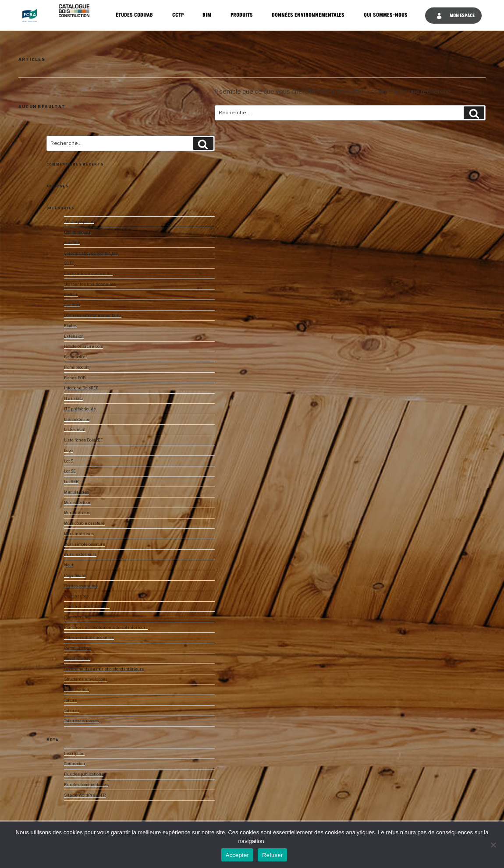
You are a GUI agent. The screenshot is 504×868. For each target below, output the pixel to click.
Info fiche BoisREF (81, 388)
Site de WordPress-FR (85, 795)
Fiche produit (76, 367)
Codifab (71, 295)
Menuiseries (76, 492)
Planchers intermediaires (89, 638)
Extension (74, 336)
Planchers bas (78, 617)
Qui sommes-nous (386, 15)
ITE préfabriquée (80, 409)
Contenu (72, 305)
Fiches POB (75, 378)
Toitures (72, 711)
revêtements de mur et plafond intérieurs (104, 669)
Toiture (71, 700)
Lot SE (70, 471)
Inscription (74, 754)
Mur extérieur (77, 503)
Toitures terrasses (82, 721)
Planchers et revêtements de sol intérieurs (106, 628)
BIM (207, 15)
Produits (242, 15)
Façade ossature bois (83, 346)
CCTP (178, 15)
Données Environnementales (308, 15)
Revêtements (77, 659)
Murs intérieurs (79, 534)
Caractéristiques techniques (91, 253)
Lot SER (71, 482)
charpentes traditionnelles (90, 284)
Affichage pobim (79, 222)
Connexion (75, 764)
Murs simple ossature (85, 544)
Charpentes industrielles (88, 274)
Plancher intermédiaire (87, 607)
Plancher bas (76, 596)
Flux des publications (84, 774)
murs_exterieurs (80, 554)
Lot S (69, 461)
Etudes (71, 326)
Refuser (272, 855)
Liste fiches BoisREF (83, 440)
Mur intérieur (77, 513)
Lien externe (77, 420)
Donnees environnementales (93, 315)
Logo (68, 451)
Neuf (69, 565)
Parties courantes (81, 586)
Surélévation (76, 690)
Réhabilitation (78, 648)
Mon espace (455, 16)
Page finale (75, 575)
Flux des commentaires (86, 785)
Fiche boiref (75, 357)
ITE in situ (73, 399)
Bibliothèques (77, 232)
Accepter (237, 855)
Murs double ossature (84, 523)
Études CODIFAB (134, 15)
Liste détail (75, 430)
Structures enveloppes (86, 679)
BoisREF (72, 243)
